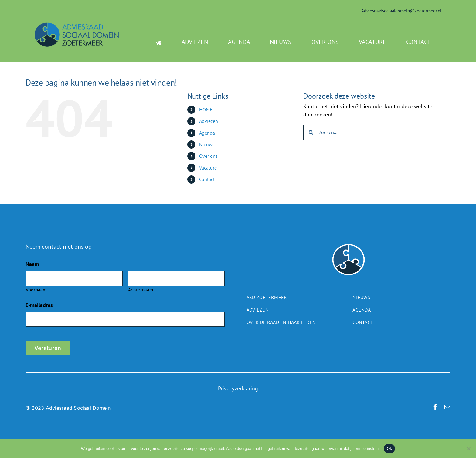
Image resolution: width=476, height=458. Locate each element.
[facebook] (435, 407)
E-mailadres (39, 305)
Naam (32, 264)
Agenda (207, 133)
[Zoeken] (311, 132)
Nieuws (207, 144)
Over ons (208, 156)
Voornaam (36, 290)
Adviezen (209, 121)
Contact (207, 179)
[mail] (447, 407)
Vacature (208, 168)
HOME (206, 109)
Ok (389, 448)
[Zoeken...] (371, 132)
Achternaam (141, 290)
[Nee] (468, 449)
